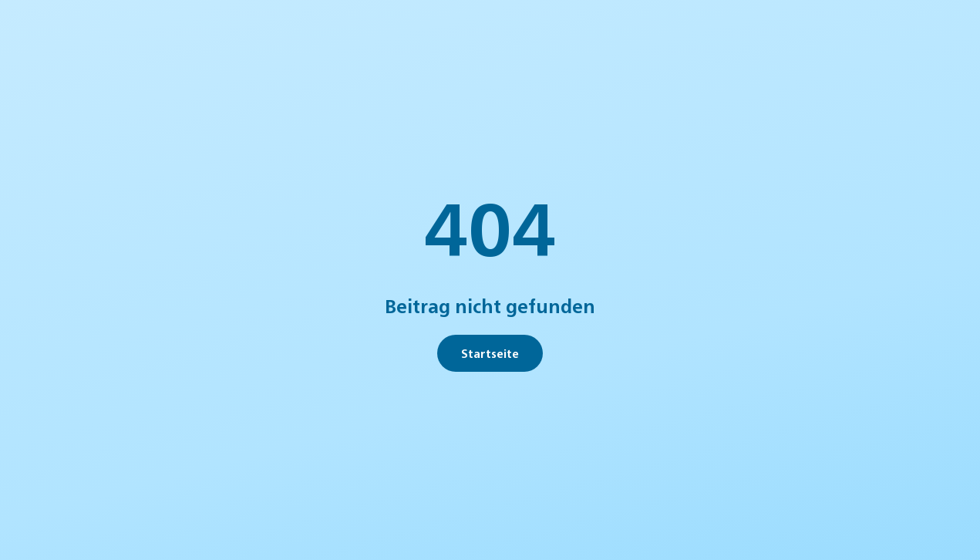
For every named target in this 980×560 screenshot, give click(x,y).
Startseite (490, 353)
